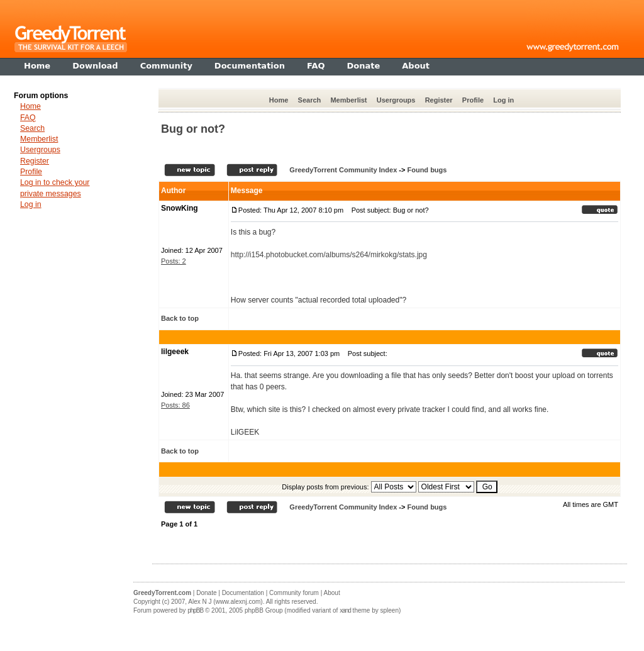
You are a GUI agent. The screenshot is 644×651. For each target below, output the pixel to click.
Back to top (180, 318)
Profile (473, 100)
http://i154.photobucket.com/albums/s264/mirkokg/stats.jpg (329, 255)
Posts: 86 (175, 405)
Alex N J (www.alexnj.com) (225, 602)
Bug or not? (193, 129)
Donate (206, 593)
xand (345, 610)
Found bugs (427, 170)
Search (310, 100)
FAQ (28, 118)
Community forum (294, 593)
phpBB (195, 610)
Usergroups (396, 100)
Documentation (243, 593)
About (332, 593)
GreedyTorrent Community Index (343, 170)
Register (439, 100)
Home (279, 100)
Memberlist (348, 100)
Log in (503, 100)
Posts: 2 (174, 261)
